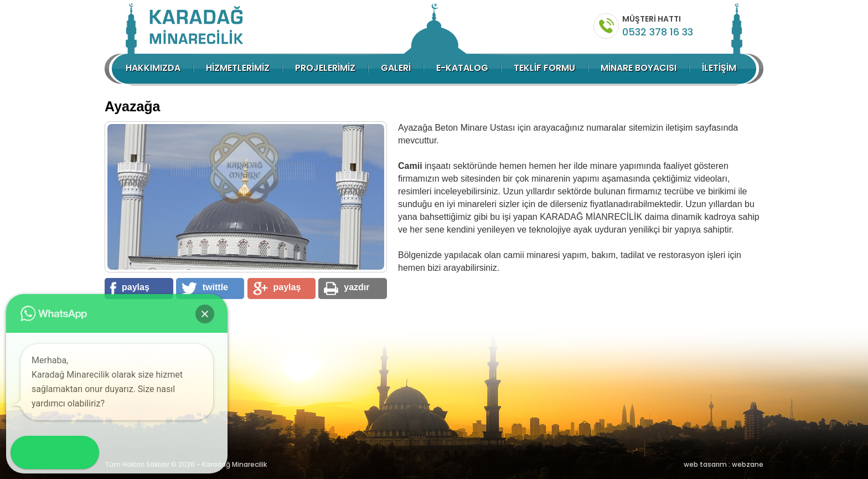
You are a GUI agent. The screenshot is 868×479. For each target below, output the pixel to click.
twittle (205, 289)
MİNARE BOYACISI (639, 68)
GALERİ (396, 68)
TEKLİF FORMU (544, 68)
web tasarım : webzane (724, 464)
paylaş (130, 289)
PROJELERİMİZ (325, 68)
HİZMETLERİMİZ (238, 68)
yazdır (347, 289)
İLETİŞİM (719, 68)
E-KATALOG (462, 68)
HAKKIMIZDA (153, 68)
